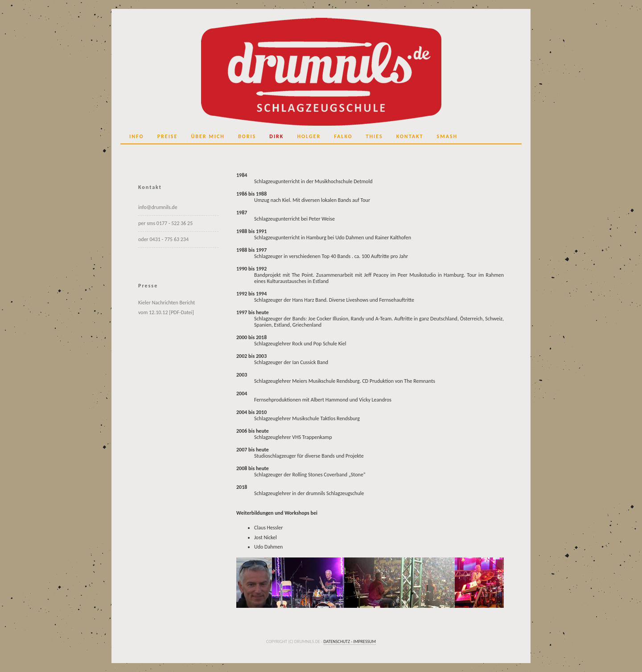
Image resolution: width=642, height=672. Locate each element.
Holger (309, 136)
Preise (168, 136)
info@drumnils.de (158, 207)
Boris (247, 136)
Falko (343, 136)
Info (137, 136)
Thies (374, 136)
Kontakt (410, 136)
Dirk (276, 136)
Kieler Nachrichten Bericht (167, 303)
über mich (208, 136)
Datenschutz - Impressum (350, 641)
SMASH (447, 136)
